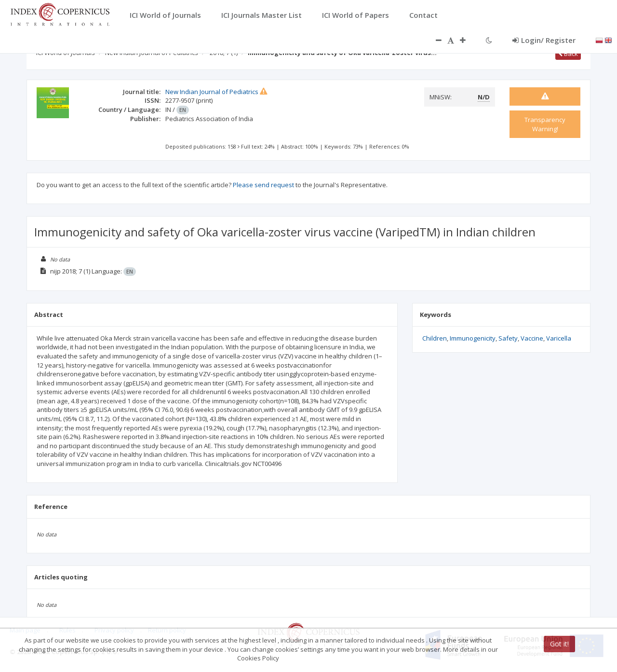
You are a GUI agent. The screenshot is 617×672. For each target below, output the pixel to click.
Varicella (559, 338)
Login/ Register (544, 40)
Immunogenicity (473, 338)
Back (568, 54)
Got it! (559, 644)
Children (435, 338)
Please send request (263, 185)
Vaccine (532, 338)
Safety (508, 338)
